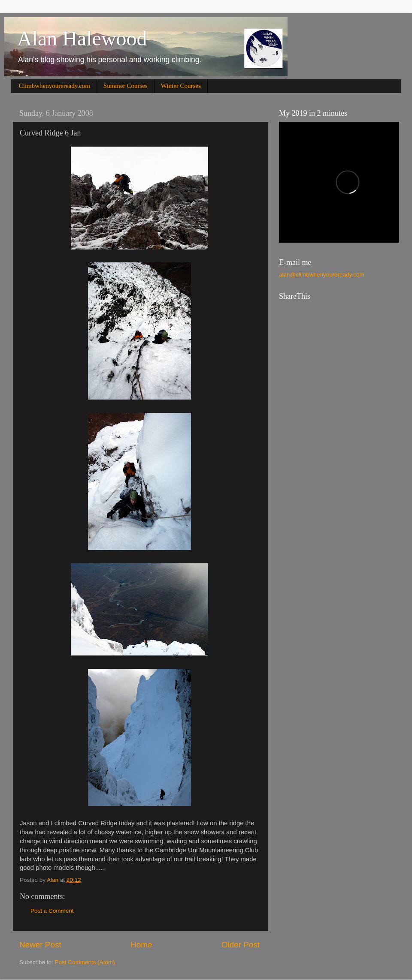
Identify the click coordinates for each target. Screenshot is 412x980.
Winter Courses (181, 86)
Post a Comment (52, 911)
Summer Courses (126, 86)
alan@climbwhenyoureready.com (322, 275)
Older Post (241, 945)
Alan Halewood (82, 38)
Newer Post (40, 945)
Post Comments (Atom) (85, 962)
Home (141, 945)
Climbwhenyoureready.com (55, 86)
